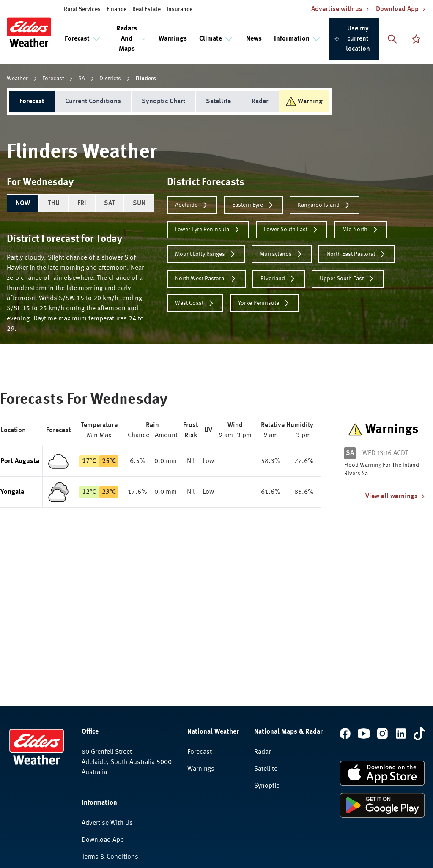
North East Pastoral (357, 254)
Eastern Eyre (253, 205)
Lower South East (292, 230)
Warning (304, 101)
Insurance (180, 9)
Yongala (12, 492)
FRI (82, 203)
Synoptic (267, 786)
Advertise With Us (107, 823)
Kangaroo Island (325, 205)
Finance (116, 9)
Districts (110, 79)
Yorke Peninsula (264, 303)
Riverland (279, 279)
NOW (23, 203)
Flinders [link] (146, 79)
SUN (139, 203)
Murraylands (282, 254)
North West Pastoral (206, 279)
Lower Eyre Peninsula (208, 230)
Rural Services (82, 9)
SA (82, 79)
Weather (17, 79)
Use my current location (352, 39)
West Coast (195, 303)
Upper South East (348, 279)
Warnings (173, 39)
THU (54, 203)
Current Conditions (93, 101)
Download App (103, 840)
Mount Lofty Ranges (206, 254)
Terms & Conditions (110, 857)
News (254, 39)
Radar (260, 101)
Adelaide (192, 205)
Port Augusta (20, 461)
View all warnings (396, 496)
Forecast (53, 79)
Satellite (218, 101)
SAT (110, 203)
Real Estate (147, 9)
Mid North (361, 230)
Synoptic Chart (163, 101)
